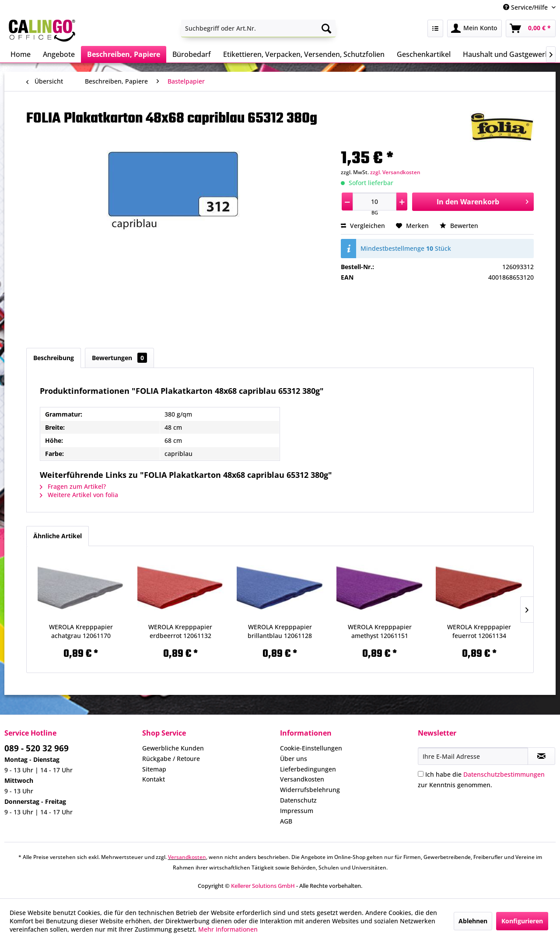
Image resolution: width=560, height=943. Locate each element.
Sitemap (154, 769)
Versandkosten (302, 779)
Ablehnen (473, 921)
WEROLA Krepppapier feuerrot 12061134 (479, 631)
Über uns (294, 759)
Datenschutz (298, 800)
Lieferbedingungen (308, 769)
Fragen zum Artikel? (73, 486)
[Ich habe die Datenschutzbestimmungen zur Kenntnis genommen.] (421, 774)
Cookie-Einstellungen (311, 748)
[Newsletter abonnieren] (541, 756)
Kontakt (154, 779)
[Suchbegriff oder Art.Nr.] (258, 28)
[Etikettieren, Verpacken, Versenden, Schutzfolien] (304, 54)
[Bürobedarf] (192, 54)
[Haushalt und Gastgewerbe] (508, 54)
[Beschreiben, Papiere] (124, 54)
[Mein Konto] (474, 28)
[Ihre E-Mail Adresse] (473, 756)
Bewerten (459, 226)
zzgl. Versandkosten (395, 172)
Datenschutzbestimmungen (504, 774)
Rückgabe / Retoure (171, 759)
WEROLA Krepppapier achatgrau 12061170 (81, 631)
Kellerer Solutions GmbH (263, 886)
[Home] (21, 54)
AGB (286, 821)
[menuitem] (258, 28)
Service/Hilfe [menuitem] (526, 7)
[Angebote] (59, 54)
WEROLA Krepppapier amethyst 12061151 (380, 631)
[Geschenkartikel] (424, 54)
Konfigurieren (522, 921)
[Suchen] (326, 28)
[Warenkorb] (531, 28)
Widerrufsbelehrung (310, 790)
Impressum (297, 811)
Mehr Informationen (228, 929)
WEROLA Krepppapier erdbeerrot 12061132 (180, 631)
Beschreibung (54, 358)
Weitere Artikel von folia (79, 495)
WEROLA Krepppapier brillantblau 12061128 (280, 631)
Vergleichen (363, 226)
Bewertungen (119, 358)
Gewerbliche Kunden (173, 748)
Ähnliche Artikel (58, 536)
